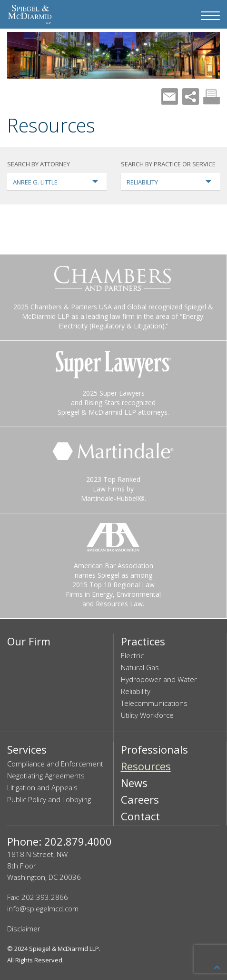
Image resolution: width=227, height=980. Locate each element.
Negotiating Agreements (46, 776)
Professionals (154, 749)
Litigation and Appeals (42, 787)
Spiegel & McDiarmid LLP (64, 949)
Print (212, 97)
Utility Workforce (147, 715)
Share (191, 97)
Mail (170, 97)
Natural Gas (140, 667)
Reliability (136, 691)
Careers (140, 799)
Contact (140, 816)
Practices (143, 641)
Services (27, 749)
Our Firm (29, 641)
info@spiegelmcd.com (43, 909)
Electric (132, 655)
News (134, 783)
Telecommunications (154, 703)
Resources (146, 766)
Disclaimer (24, 929)
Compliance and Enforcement (55, 764)
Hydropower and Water (159, 679)
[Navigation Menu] (210, 16)
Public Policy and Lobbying (49, 799)
